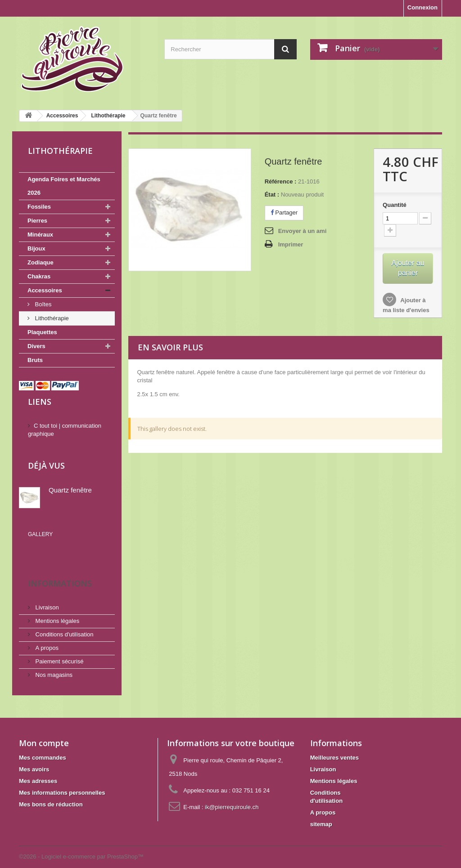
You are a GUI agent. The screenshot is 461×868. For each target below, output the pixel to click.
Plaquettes (42, 332)
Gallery (40, 534)
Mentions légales (56, 608)
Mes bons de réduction (51, 791)
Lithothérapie (51, 318)
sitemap (321, 811)
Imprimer (291, 244)
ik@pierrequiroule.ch (232, 794)
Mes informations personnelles (62, 780)
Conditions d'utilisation (64, 621)
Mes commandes (43, 745)
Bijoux (36, 248)
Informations (60, 570)
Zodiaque (41, 262)
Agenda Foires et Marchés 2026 (64, 186)
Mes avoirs (34, 756)
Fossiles (39, 207)
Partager (284, 213)
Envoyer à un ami (303, 231)
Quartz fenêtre (70, 490)
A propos (46, 635)
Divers (36, 346)
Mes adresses (38, 768)
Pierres (37, 221)
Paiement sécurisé (59, 648)
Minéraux (40, 235)
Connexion (423, 7)
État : (272, 195)
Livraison (46, 594)
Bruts (35, 360)
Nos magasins (53, 662)
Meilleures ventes (334, 745)
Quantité (395, 205)
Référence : (281, 181)
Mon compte (44, 730)
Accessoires (45, 290)
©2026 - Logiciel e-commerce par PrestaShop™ (81, 843)
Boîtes (42, 304)
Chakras (39, 276)
